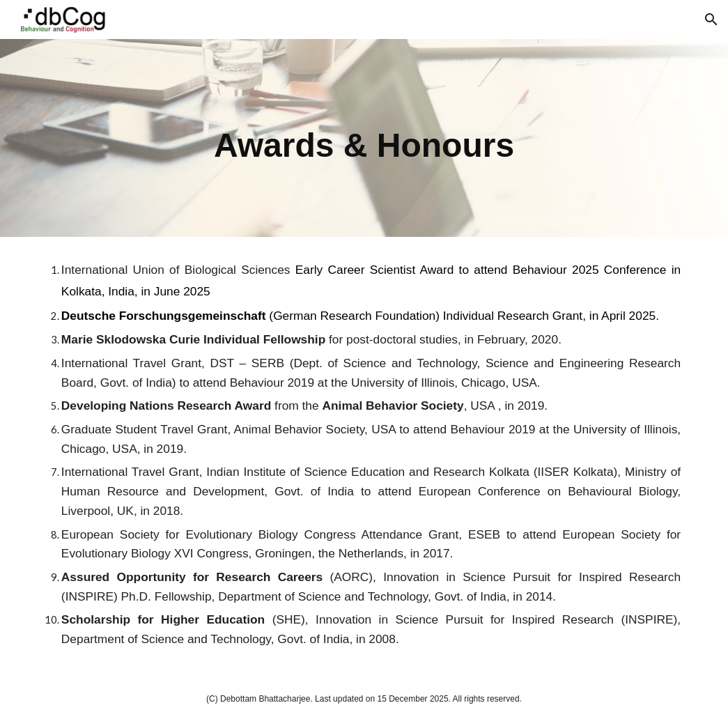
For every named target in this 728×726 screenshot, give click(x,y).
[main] (364, 138)
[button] (711, 20)
